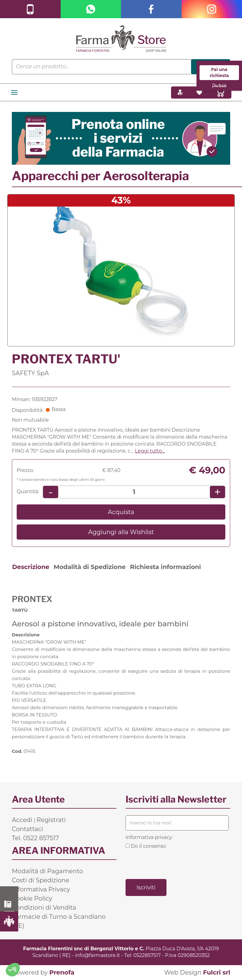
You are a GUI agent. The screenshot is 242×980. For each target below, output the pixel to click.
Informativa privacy (149, 837)
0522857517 (147, 955)
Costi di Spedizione (41, 880)
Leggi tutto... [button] (150, 451)
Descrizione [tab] (31, 567)
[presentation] (172, 864)
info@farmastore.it (97, 955)
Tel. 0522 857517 (35, 838)
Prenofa (62, 972)
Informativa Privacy (41, 889)
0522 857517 (9, 904)
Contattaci (27, 829)
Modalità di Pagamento (47, 871)
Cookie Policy (32, 898)
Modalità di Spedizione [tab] (90, 567)
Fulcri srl (217, 972)
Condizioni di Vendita (44, 908)
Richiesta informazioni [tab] (165, 567)
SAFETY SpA (30, 373)
